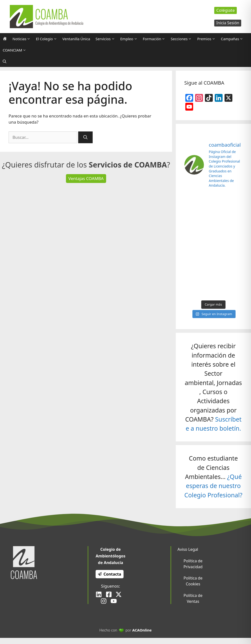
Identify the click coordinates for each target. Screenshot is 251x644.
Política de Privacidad (193, 564)
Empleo (130, 39)
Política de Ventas (193, 598)
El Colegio (48, 39)
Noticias (23, 39)
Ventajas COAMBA (86, 178)
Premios (208, 39)
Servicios (107, 39)
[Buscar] (85, 137)
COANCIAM (16, 50)
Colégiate (225, 10)
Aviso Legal (188, 549)
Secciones (182, 39)
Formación (156, 39)
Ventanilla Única (76, 39)
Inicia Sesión (228, 23)
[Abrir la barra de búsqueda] (5, 61)
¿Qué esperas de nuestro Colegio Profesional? (213, 486)
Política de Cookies (193, 581)
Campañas (233, 39)
